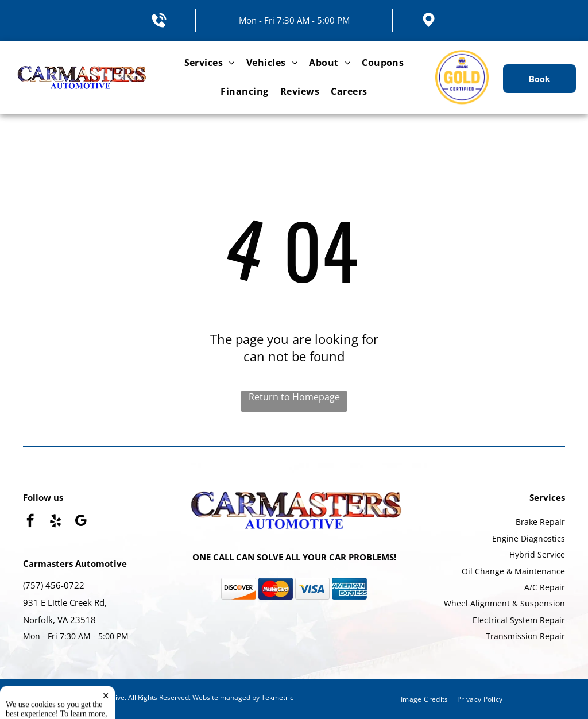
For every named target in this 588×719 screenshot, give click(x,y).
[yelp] (55, 522)
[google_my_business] (81, 522)
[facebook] (30, 522)
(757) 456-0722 (54, 585)
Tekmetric (277, 697)
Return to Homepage (294, 397)
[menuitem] (210, 63)
